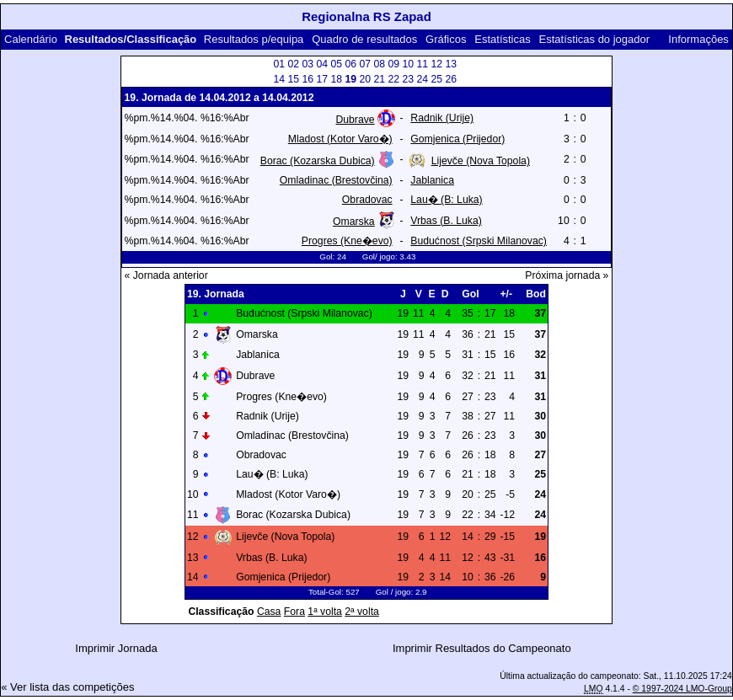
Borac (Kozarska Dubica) (318, 161)
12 (436, 64)
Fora (294, 612)
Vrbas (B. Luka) (446, 221)
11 (422, 64)
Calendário (31, 39)
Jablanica (432, 180)
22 (393, 79)
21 (379, 79)
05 (336, 64)
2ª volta (362, 612)
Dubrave (355, 120)
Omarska (354, 222)
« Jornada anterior (166, 275)
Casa (269, 612)
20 (365, 79)
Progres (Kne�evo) (347, 241)
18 (336, 79)
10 (408, 64)
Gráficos (446, 39)
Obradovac (367, 200)
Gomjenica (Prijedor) (457, 139)
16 (308, 79)
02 (293, 64)
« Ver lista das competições (67, 687)
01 (279, 64)
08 (379, 64)
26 (451, 79)
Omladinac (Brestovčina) (336, 180)
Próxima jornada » (567, 275)
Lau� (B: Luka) (446, 200)
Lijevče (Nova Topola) (481, 161)
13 (451, 64)
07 (365, 64)
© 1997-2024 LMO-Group (682, 689)
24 (422, 79)
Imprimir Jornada (116, 648)
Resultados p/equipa (254, 39)
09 (393, 64)
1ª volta (325, 612)
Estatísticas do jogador (595, 39)
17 (322, 79)
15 (293, 79)
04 (322, 64)
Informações (698, 39)
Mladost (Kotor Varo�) (340, 139)
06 (350, 64)
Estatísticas (502, 39)
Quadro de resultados (364, 39)
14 (279, 79)
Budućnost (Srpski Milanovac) (479, 241)
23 (408, 79)
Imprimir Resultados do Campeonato (482, 648)
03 (308, 64)
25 (436, 79)
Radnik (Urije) (442, 118)
